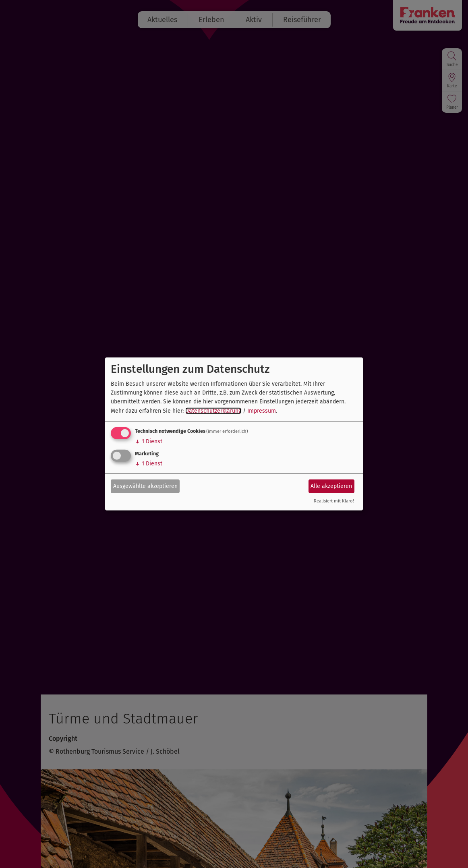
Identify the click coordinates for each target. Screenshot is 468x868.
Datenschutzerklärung (213, 411)
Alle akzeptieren (331, 486)
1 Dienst (149, 441)
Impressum (262, 411)
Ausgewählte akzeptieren (145, 486)
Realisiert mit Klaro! (334, 501)
